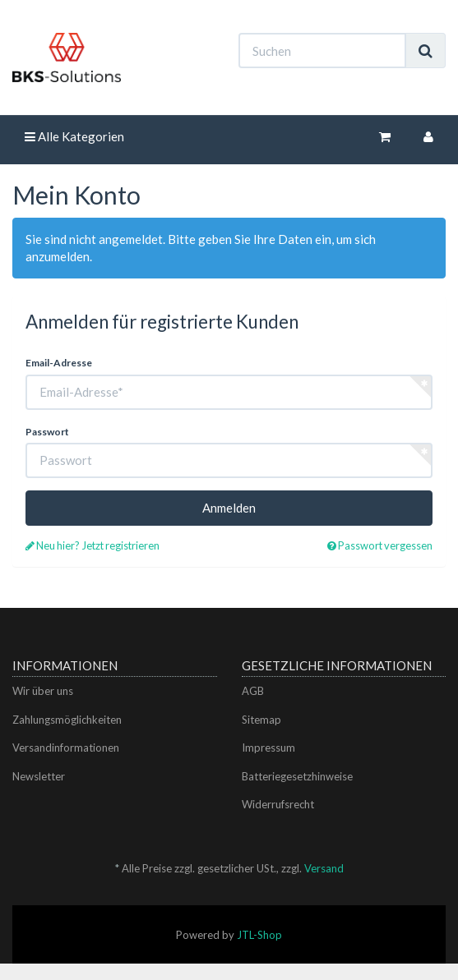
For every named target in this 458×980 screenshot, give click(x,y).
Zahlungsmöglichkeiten (67, 720)
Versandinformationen (66, 748)
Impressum (268, 748)
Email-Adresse (59, 363)
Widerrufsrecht (278, 804)
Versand (324, 868)
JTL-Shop (259, 935)
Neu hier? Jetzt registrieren (93, 545)
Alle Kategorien (74, 136)
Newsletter (39, 776)
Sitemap (261, 720)
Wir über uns (43, 691)
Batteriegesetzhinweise (297, 776)
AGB (253, 691)
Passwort (47, 432)
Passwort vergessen (380, 545)
